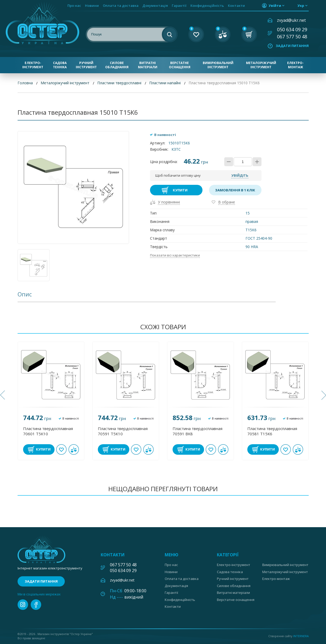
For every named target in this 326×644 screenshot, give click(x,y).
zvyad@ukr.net (291, 20)
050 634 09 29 (292, 29)
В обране (227, 202)
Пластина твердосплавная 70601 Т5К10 (48, 431)
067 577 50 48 (292, 36)
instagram (23, 605)
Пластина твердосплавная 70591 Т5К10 (123, 431)
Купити (180, 190)
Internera (301, 636)
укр (301, 6)
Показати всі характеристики (175, 255)
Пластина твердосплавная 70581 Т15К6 (272, 431)
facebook (36, 605)
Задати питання (292, 46)
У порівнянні (169, 202)
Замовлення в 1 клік (235, 190)
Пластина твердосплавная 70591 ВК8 (197, 431)
